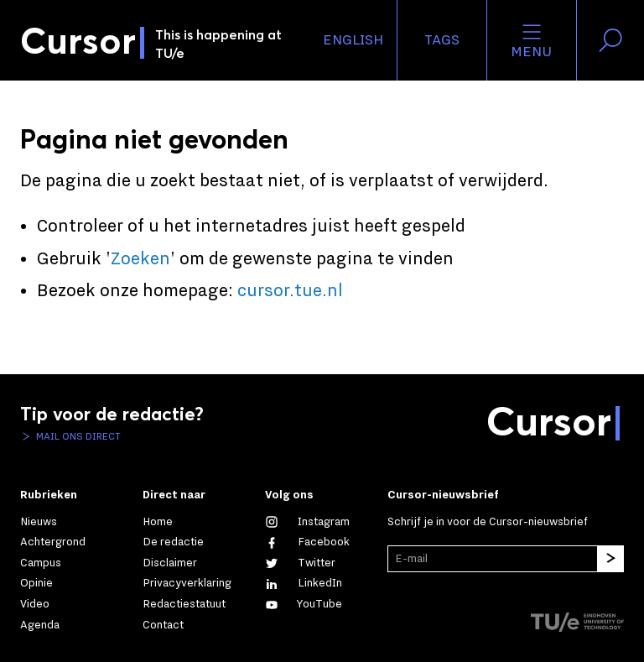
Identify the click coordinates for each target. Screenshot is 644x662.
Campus (41, 563)
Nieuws (39, 522)
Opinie (36, 583)
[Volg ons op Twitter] (300, 563)
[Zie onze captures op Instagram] (307, 522)
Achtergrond (53, 542)
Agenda (40, 625)
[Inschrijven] (610, 559)
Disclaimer (170, 563)
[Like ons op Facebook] (307, 542)
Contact (163, 625)
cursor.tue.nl (290, 291)
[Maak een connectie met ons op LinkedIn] (304, 583)
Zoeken (140, 259)
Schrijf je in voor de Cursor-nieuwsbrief (488, 522)
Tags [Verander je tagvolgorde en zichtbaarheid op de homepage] (442, 40)
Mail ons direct (77, 436)
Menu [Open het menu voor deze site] (531, 40)
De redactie (173, 542)
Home (158, 522)
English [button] (353, 40)
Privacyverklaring (187, 583)
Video (35, 604)
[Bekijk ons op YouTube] (304, 604)
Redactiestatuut (184, 604)
